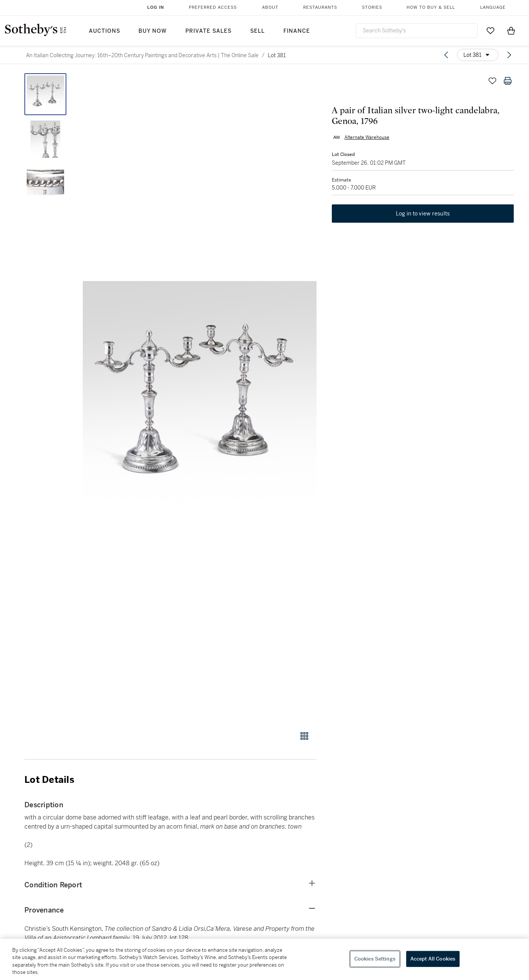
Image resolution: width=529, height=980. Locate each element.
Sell (257, 31)
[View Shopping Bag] (511, 31)
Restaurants (320, 7)
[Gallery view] (304, 736)
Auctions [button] (105, 31)
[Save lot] (492, 81)
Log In (156, 7)
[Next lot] (509, 55)
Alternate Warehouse (367, 137)
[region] (264, 959)
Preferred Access (213, 7)
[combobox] (417, 31)
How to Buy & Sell (431, 7)
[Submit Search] (469, 31)
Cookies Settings (375, 959)
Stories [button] (372, 7)
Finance (297, 31)
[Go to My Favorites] (490, 31)
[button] (200, 398)
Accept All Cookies (433, 959)
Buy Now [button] (153, 31)
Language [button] (493, 7)
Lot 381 (277, 55)
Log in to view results (423, 214)
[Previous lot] (446, 55)
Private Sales (208, 31)
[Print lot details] (508, 81)
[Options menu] (478, 55)
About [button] (270, 7)
